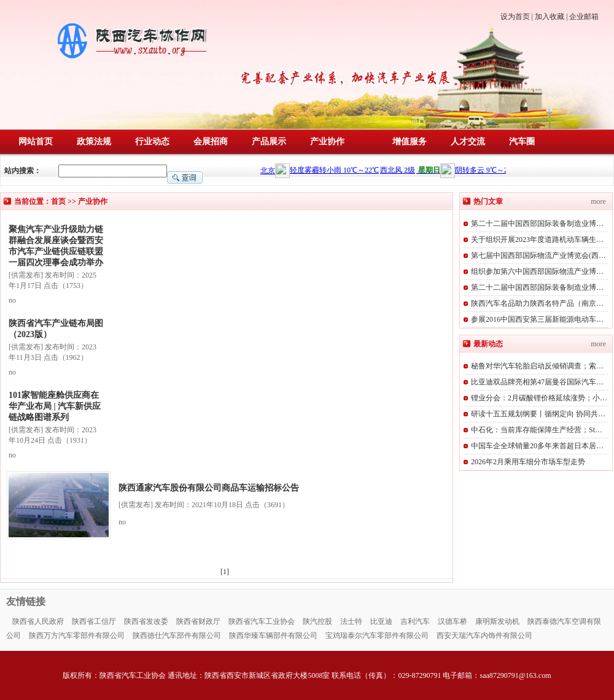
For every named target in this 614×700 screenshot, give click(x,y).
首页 (58, 201)
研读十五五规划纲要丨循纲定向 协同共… (538, 414)
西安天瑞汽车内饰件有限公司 (484, 636)
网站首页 (36, 142)
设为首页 (515, 17)
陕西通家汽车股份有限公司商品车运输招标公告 (209, 488)
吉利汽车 (415, 621)
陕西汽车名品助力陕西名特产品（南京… (537, 303)
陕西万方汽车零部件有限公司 (77, 636)
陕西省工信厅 (94, 621)
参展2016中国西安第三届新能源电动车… (537, 319)
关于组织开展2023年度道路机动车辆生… (537, 239)
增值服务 (410, 142)
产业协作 (327, 142)
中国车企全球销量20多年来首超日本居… (537, 446)
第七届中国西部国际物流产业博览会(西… (538, 255)
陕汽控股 (317, 621)
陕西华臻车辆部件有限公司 (273, 636)
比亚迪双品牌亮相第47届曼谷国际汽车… (537, 382)
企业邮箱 (584, 17)
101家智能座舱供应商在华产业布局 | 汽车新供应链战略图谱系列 (55, 406)
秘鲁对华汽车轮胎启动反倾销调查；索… (537, 366)
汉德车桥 (453, 621)
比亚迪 (381, 621)
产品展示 (269, 142)
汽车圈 (522, 142)
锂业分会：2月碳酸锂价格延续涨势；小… (539, 398)
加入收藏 (550, 17)
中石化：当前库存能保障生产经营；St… (537, 430)
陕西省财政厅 (198, 621)
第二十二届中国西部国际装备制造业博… (537, 224)
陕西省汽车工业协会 (262, 621)
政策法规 (94, 142)
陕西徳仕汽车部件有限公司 (177, 636)
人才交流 (468, 142)
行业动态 (152, 142)
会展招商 (211, 142)
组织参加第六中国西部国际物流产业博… (537, 271)
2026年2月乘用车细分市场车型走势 (528, 462)
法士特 (351, 621)
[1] (227, 572)
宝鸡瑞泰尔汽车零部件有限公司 (377, 636)
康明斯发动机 (497, 621)
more (598, 201)
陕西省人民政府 (38, 621)
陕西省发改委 (146, 621)
